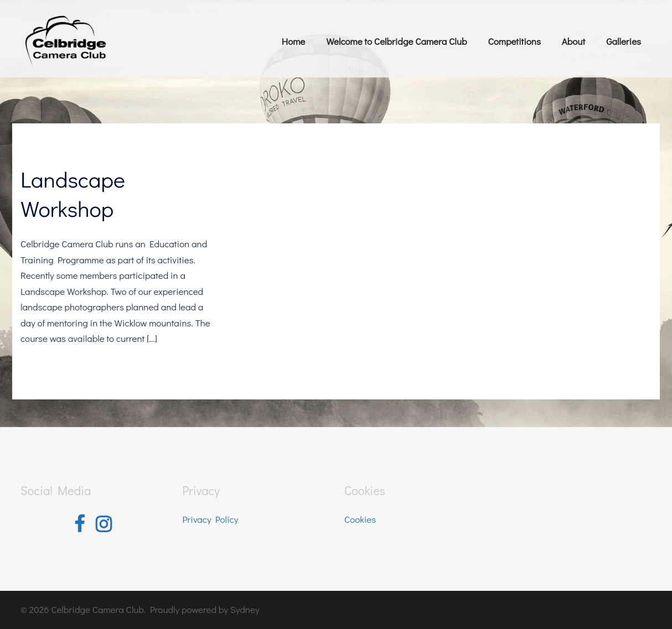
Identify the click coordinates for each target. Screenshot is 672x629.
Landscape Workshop (73, 194)
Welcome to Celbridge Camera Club (396, 41)
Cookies (360, 519)
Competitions (514, 41)
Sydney (245, 609)
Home (293, 41)
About (573, 41)
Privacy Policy (211, 519)
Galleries (624, 41)
